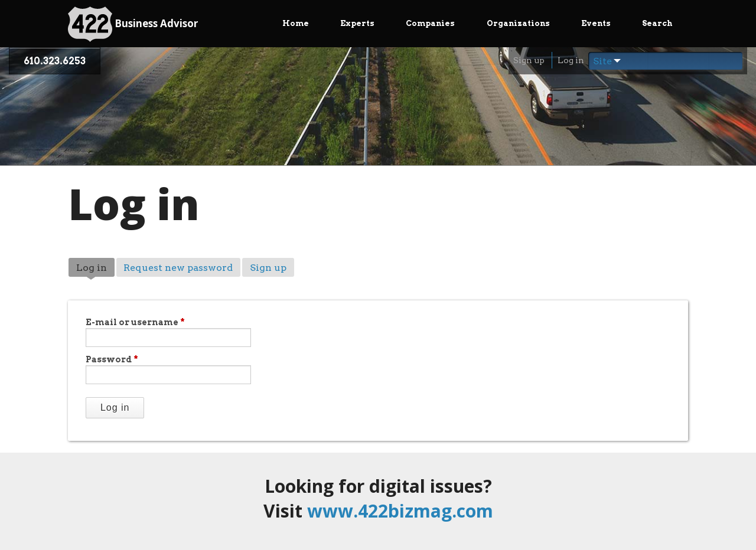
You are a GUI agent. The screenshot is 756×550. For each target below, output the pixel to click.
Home (296, 23)
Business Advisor (133, 24)
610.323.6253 (55, 61)
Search (657, 23)
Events (596, 23)
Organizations (518, 23)
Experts (357, 23)
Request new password (178, 268)
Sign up (529, 60)
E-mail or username (135, 322)
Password (112, 359)
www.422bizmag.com (400, 511)
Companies (430, 23)
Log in (571, 60)
